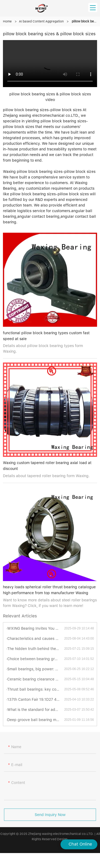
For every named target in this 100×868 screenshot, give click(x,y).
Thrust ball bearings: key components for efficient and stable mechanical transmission (36, 689)
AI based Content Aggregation (41, 21)
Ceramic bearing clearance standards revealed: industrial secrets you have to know (36, 679)
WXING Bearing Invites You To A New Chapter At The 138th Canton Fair (36, 628)
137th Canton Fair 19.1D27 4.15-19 (36, 699)
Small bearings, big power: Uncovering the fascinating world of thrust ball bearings (36, 669)
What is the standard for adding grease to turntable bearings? (36, 710)
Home (7, 21)
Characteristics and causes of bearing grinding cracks (36, 639)
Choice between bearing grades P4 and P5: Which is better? (36, 659)
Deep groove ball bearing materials (36, 720)
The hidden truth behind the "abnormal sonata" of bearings (36, 649)
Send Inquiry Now (50, 816)
